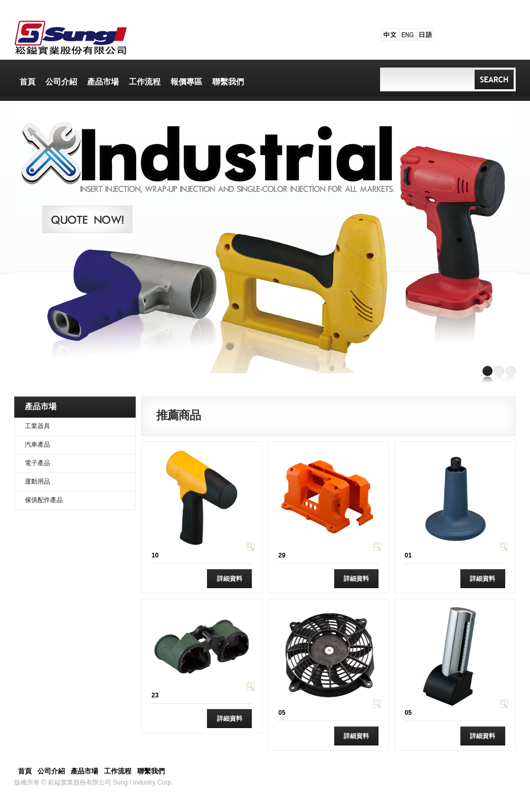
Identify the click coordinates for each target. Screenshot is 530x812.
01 (408, 555)
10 (155, 555)
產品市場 (84, 771)
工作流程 (118, 771)
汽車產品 (37, 445)
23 (155, 695)
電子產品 (37, 463)
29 (282, 555)
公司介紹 (51, 771)
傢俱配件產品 (44, 500)
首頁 (25, 771)
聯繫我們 (151, 771)
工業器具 (37, 426)
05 (282, 713)
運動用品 (37, 481)
